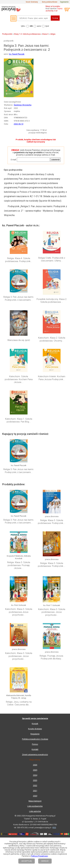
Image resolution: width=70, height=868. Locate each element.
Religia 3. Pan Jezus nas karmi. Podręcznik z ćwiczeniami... (19, 298)
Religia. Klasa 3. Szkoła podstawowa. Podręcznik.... (52, 522)
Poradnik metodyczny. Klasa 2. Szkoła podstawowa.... (52, 301)
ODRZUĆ (45, 861)
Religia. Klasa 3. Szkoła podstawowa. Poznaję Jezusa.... (19, 565)
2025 (35, 770)
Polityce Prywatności (40, 856)
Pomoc (35, 744)
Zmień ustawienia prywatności (35, 755)
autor (39, 26)
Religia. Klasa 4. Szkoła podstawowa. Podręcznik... (19, 260)
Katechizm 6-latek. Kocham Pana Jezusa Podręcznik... (52, 378)
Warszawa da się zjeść (19, 340)
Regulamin (35, 734)
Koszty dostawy (35, 729)
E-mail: (14, 160)
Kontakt (35, 749)
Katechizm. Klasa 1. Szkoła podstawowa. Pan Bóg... (19, 420)
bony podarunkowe (50, 2)
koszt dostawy (32, 2)
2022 (35, 786)
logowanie (64, 2)
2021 (35, 791)
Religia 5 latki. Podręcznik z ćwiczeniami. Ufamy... (52, 259)
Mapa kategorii (35, 801)
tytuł (47, 26)
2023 (35, 780)
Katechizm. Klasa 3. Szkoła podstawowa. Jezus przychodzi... (52, 612)
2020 (35, 796)
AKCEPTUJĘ (27, 861)
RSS (54, 828)
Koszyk (35, 724)
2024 (35, 775)
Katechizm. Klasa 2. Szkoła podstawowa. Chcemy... (52, 339)
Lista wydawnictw (35, 806)
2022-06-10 (18, 124)
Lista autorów (35, 811)
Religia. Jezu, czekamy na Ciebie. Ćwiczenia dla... (19, 703)
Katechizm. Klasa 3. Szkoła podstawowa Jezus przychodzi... (19, 612)
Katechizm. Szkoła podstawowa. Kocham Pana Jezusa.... (19, 379)
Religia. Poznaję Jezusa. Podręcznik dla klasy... (52, 657)
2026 (35, 765)
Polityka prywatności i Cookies (35, 739)
